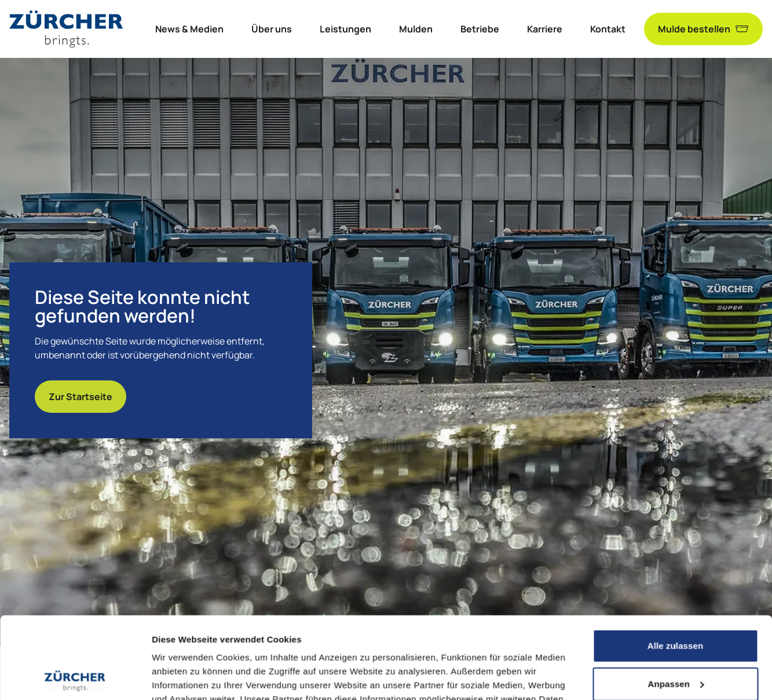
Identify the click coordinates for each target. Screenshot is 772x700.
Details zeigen (181, 677)
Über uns (272, 29)
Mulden (416, 29)
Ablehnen (675, 640)
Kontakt (608, 29)
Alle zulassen (675, 564)
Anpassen (676, 602)
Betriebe (480, 29)
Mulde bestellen (703, 29)
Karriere (545, 29)
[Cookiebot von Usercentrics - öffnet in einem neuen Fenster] (75, 677)
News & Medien (189, 29)
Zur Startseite (81, 397)
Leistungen (345, 29)
